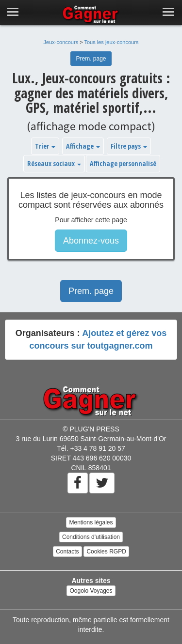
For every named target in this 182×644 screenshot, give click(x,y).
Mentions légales (91, 522)
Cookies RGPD (106, 552)
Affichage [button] (83, 146)
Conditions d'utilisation (91, 537)
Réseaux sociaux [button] (54, 163)
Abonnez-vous (91, 241)
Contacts (67, 552)
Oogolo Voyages (91, 591)
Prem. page (91, 59)
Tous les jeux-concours (112, 42)
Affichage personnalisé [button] (123, 163)
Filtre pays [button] (129, 146)
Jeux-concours (61, 42)
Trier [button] (45, 146)
